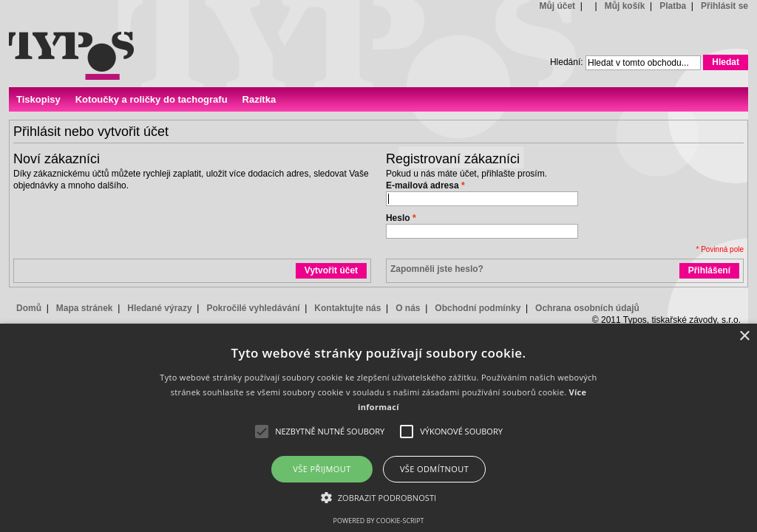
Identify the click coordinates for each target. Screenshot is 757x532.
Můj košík (625, 6)
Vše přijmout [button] (322, 469)
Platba (673, 6)
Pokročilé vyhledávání (253, 308)
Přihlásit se (724, 6)
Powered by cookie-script (379, 521)
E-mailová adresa (422, 185)
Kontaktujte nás (347, 308)
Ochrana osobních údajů (587, 308)
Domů (29, 308)
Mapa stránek (85, 308)
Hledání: (567, 62)
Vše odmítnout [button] (434, 469)
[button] (379, 497)
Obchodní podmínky (478, 308)
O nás (408, 308)
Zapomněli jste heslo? (437, 269)
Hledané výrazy (159, 308)
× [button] (744, 337)
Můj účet (557, 6)
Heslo (398, 218)
